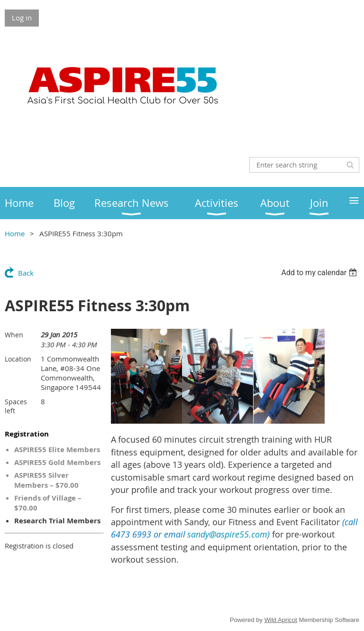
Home (15, 233)
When (14, 335)
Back (26, 273)
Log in (22, 18)
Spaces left (16, 406)
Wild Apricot (281, 620)
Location (18, 359)
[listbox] (320, 273)
